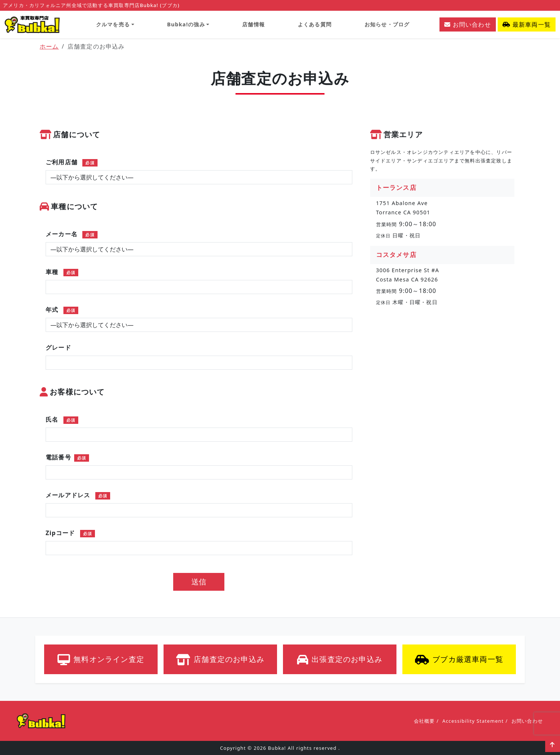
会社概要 (424, 721)
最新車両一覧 (527, 24)
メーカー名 (72, 234)
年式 (62, 310)
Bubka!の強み (186, 24)
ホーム (49, 46)
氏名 (62, 419)
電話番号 (67, 457)
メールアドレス (78, 495)
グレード (58, 347)
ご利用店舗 (72, 162)
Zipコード (70, 533)
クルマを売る (113, 24)
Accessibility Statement (473, 721)
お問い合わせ (468, 24)
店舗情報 (253, 24)
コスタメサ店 (396, 255)
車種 (62, 272)
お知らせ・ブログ (387, 24)
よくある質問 (315, 24)
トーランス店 (396, 187)
